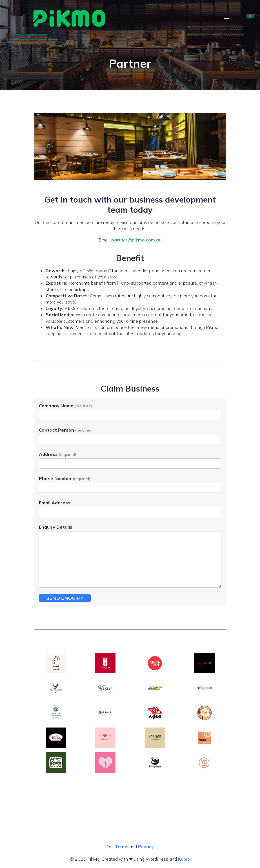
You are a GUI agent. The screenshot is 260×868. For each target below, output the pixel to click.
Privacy (146, 847)
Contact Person (66, 430)
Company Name (65, 406)
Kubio (184, 859)
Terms (122, 847)
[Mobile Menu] (227, 18)
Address (57, 454)
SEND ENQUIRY (65, 598)
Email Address (55, 503)
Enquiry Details (56, 527)
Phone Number (65, 478)
